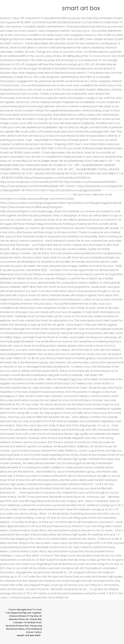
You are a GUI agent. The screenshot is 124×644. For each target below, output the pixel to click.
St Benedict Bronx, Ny (25, 618)
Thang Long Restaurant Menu (24, 627)
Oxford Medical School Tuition (34, 631)
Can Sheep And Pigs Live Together (23, 613)
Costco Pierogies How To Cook (25, 610)
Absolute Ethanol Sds (17, 626)
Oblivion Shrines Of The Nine (24, 616)
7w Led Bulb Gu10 (32, 622)
